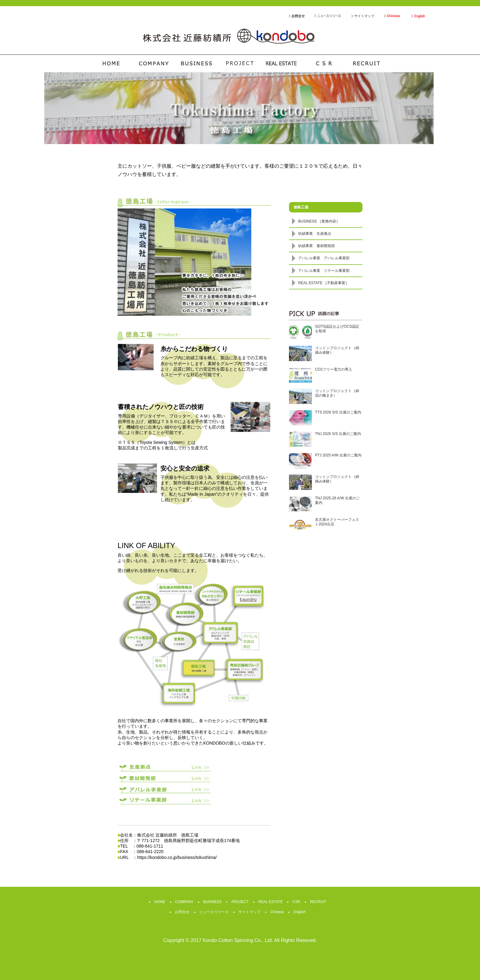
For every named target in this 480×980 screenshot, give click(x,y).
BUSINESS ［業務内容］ (319, 221)
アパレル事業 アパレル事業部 (324, 258)
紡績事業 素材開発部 (317, 246)
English (300, 912)
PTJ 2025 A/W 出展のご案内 (338, 455)
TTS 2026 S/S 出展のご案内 (338, 412)
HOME (160, 902)
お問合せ (182, 912)
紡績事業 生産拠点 (315, 234)
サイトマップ (249, 912)
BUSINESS (213, 902)
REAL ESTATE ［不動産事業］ (324, 283)
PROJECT (240, 902)
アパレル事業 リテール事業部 (324, 271)
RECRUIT (318, 902)
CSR (296, 902)
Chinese (277, 912)
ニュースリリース (214, 912)
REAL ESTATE (270, 902)
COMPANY (184, 902)
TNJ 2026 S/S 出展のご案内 (338, 434)
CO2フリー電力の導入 (334, 369)
